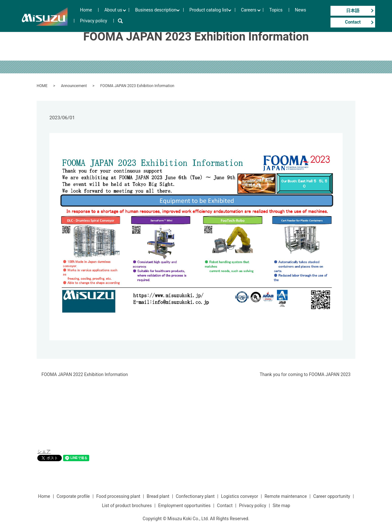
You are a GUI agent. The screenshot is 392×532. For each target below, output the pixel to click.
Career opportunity (332, 496)
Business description (149, 16)
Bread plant (158, 496)
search (322, 16)
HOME (42, 86)
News (276, 16)
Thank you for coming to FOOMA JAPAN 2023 (305, 374)
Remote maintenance (286, 496)
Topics (259, 16)
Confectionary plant (195, 496)
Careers (235, 16)
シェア (44, 451)
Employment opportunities (184, 506)
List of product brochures (127, 506)
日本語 (353, 11)
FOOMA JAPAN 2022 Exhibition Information (85, 374)
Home (90, 16)
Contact (353, 22)
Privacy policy (299, 16)
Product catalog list (198, 16)
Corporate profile (73, 496)
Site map (281, 506)
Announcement (74, 86)
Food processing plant (118, 496)
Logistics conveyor (239, 496)
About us (109, 16)
